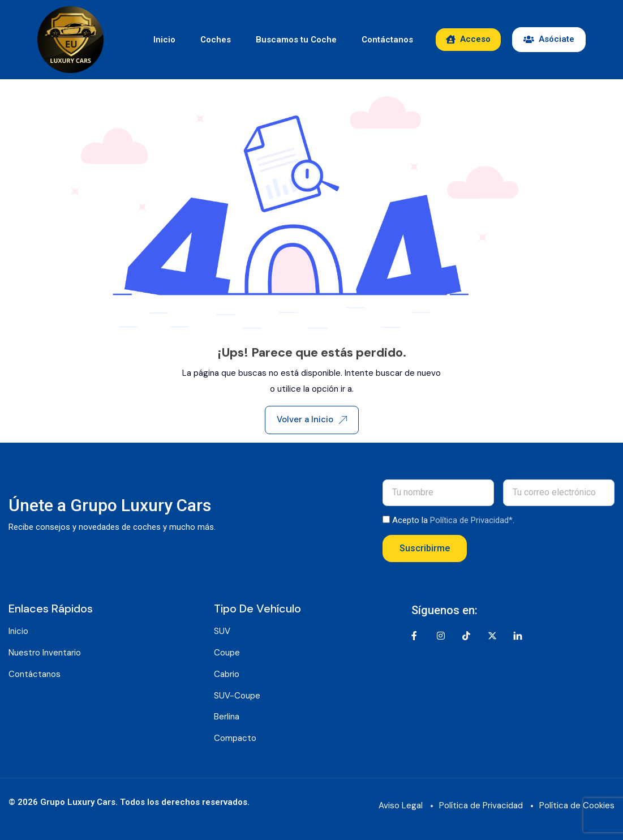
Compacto (235, 738)
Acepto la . (453, 520)
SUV (222, 631)
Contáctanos (387, 40)
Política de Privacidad (481, 805)
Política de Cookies (577, 805)
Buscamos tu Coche (296, 40)
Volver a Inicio (312, 419)
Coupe (227, 653)
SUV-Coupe (237, 696)
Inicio (164, 40)
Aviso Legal (401, 805)
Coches (216, 40)
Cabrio (227, 674)
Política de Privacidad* (471, 520)
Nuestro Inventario (45, 653)
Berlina (227, 717)
